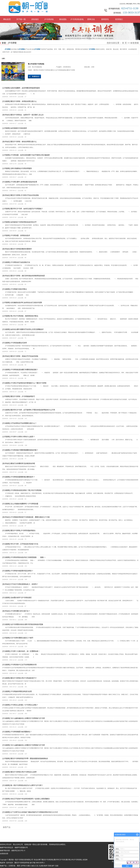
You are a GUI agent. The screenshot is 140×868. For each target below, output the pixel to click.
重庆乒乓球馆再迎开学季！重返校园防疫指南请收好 (29, 758)
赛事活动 (91, 19)
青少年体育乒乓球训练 (36, 64)
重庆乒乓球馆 (71, 70)
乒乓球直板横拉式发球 (19, 343)
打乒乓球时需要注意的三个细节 (22, 638)
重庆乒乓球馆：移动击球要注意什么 (23, 142)
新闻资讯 (105, 19)
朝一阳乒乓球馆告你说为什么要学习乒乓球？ (27, 785)
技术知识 (6, 115)
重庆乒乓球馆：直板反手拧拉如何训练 (24, 356)
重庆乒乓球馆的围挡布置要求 (21, 249)
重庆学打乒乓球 (59, 860)
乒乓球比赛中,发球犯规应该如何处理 (24, 182)
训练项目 (35, 19)
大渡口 (28, 866)
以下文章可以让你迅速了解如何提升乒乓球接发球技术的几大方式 (34, 812)
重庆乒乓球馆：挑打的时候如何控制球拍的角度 (28, 276)
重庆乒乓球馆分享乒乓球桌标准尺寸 (23, 678)
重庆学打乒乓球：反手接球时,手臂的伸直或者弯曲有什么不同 (33, 410)
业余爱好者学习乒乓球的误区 (21, 598)
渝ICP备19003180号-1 (37, 863)
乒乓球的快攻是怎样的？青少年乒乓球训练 (26, 490)
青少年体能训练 (37, 67)
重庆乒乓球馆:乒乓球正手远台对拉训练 (25, 195)
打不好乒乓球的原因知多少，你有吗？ (24, 584)
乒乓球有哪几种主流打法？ (20, 611)
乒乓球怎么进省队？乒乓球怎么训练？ (24, 705)
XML (139, 4)
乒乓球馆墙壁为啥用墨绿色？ (21, 732)
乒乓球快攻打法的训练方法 (20, 262)
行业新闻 (6, 101)
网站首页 (7, 19)
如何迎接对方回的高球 (19, 128)
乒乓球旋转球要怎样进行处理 (21, 691)
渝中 (53, 866)
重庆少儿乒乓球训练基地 (58, 70)
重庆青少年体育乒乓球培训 (42, 70)
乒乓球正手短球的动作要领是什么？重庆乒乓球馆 (28, 383)
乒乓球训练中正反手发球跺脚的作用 (23, 665)
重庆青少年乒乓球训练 (74, 860)
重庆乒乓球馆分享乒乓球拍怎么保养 (23, 772)
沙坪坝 (23, 866)
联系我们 (119, 19)
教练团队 (63, 19)
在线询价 (34, 77)
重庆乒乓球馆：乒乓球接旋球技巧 (23, 396)
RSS (135, 4)
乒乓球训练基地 (77, 19)
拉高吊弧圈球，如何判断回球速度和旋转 (25, 88)
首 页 (124, 43)
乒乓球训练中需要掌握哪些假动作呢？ (24, 450)
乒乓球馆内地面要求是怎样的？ (22, 571)
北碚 (57, 866)
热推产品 (3, 866)
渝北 (33, 866)
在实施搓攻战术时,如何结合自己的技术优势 (26, 303)
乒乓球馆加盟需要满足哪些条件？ (23, 477)
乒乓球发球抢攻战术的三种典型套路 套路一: (28, 557)
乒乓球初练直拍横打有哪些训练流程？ (24, 370)
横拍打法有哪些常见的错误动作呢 (23, 463)
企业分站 (122, 4)
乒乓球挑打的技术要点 (19, 289)
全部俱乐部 (4, 854)
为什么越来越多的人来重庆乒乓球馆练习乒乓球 (28, 718)
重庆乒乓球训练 (47, 860)
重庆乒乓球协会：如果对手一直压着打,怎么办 (27, 115)
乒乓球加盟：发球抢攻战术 (20, 235)
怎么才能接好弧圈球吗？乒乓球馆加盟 (24, 504)
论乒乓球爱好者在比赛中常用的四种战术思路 (27, 624)
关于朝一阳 (21, 19)
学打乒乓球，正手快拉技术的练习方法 (24, 544)
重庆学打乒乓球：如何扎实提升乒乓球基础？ (27, 209)
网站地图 (129, 4)
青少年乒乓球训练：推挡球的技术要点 (24, 316)
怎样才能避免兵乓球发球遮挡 (21, 168)
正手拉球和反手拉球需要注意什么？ (23, 423)
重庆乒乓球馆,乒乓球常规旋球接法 (23, 531)
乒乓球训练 (49, 19)
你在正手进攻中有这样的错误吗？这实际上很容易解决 (30, 799)
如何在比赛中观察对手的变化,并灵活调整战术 (27, 329)
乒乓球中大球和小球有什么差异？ (23, 437)
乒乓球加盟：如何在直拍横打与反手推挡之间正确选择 (30, 155)
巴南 (49, 866)
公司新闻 (6, 88)
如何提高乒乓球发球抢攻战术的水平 (23, 222)
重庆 (19, 866)
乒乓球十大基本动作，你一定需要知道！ (25, 651)
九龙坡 (41, 866)
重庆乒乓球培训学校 (22, 863)
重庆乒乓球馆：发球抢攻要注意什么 (23, 101)
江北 (37, 866)
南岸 (46, 866)
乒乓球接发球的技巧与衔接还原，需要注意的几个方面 (30, 517)
